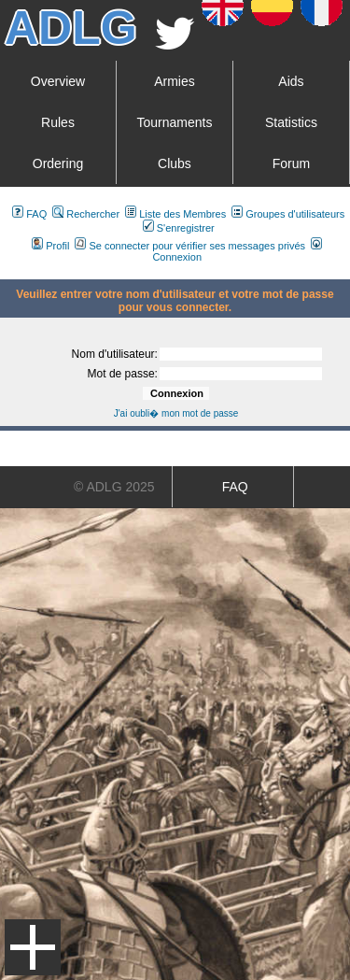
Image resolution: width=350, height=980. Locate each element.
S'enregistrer (179, 228)
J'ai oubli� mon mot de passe (176, 413)
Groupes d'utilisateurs (288, 214)
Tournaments (175, 122)
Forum (291, 163)
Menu (33, 947)
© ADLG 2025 (114, 487)
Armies (175, 81)
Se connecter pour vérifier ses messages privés (190, 246)
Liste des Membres (175, 214)
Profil (50, 246)
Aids (291, 81)
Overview (58, 81)
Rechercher (86, 214)
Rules (58, 122)
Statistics (291, 122)
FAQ (29, 214)
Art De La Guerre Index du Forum (7, 272)
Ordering (58, 163)
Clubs (175, 163)
